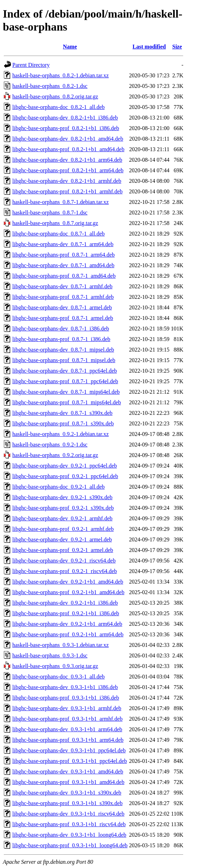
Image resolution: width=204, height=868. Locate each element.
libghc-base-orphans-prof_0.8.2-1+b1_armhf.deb (67, 191)
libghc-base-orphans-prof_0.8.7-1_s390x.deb (63, 423)
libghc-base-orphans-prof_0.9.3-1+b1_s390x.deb (67, 803)
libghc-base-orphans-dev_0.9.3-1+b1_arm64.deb (67, 729)
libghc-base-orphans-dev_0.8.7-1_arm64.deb (63, 244)
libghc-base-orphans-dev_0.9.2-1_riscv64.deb (64, 561)
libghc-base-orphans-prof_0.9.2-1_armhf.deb (63, 529)
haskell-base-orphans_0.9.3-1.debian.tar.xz (60, 645)
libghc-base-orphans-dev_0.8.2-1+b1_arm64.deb (67, 160)
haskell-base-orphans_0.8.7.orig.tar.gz (55, 223)
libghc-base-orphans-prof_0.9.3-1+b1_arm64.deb (68, 740)
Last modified (149, 47)
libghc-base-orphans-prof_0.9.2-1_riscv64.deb (65, 571)
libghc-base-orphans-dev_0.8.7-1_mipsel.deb (63, 350)
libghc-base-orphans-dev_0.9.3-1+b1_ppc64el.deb (69, 750)
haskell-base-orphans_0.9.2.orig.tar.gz (55, 455)
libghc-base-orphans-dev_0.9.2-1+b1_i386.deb (65, 603)
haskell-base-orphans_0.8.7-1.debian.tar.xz (60, 202)
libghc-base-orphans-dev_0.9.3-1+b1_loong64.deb (69, 835)
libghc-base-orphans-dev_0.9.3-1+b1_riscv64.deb (68, 814)
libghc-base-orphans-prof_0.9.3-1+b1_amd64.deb (68, 782)
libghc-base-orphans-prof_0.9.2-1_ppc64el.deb (65, 476)
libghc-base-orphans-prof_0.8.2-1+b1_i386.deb (66, 128)
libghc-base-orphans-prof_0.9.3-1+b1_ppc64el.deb (70, 761)
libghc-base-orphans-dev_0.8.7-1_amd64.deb (63, 265)
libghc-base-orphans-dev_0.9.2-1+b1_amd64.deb (68, 582)
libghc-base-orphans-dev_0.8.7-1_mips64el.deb (66, 392)
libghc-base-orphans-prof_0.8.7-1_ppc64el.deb (65, 381)
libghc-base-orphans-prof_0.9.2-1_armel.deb (63, 550)
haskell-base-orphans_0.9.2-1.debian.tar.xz (60, 434)
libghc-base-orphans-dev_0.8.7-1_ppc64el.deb (65, 371)
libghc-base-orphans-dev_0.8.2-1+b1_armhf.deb (67, 181)
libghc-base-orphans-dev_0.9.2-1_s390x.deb (62, 497)
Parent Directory (31, 65)
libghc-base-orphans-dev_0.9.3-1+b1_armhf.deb (67, 708)
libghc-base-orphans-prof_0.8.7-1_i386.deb (61, 339)
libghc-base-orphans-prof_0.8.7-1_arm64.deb (63, 255)
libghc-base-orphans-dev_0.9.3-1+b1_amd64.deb (68, 771)
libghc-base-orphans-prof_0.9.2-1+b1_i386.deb (66, 613)
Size (177, 47)
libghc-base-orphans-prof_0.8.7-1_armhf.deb (63, 297)
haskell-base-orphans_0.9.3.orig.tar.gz (55, 666)
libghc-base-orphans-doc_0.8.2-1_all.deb (59, 107)
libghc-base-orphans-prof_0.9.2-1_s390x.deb (63, 508)
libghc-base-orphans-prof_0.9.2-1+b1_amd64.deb (68, 592)
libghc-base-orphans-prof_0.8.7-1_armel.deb (63, 318)
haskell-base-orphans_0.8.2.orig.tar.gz (55, 97)
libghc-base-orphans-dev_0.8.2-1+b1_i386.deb (65, 118)
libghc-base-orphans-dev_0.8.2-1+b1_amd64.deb (68, 139)
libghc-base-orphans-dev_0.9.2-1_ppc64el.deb (65, 466)
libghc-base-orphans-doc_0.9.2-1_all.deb (59, 487)
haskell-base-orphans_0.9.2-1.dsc (50, 445)
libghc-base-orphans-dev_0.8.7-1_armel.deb (62, 307)
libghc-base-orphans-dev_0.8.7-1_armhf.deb (62, 286)
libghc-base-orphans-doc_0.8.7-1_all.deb (59, 234)
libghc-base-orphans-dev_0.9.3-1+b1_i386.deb (65, 687)
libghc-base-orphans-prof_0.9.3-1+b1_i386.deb (66, 698)
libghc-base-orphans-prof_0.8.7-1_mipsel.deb (64, 360)
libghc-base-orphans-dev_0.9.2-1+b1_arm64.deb (67, 624)
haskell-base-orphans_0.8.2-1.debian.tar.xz (60, 75)
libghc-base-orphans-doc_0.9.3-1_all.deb (59, 677)
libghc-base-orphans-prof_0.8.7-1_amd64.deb (64, 276)
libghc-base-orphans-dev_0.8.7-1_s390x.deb (62, 413)
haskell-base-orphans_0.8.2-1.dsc (50, 86)
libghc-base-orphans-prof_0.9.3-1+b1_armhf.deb (67, 719)
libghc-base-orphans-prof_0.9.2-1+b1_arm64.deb (68, 634)
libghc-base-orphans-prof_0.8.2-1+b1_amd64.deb (68, 149)
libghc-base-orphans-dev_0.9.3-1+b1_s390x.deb (67, 793)
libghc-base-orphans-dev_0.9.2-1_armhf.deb (62, 518)
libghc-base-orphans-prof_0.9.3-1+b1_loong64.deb (70, 845)
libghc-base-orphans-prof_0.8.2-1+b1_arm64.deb (68, 170)
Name (70, 47)
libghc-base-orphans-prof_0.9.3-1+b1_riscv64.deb (69, 824)
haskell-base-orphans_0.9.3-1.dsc (50, 655)
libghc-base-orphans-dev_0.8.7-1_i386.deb (61, 329)
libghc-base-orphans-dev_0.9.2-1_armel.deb (62, 539)
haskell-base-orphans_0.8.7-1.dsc (50, 213)
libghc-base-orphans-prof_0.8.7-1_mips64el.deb (67, 402)
